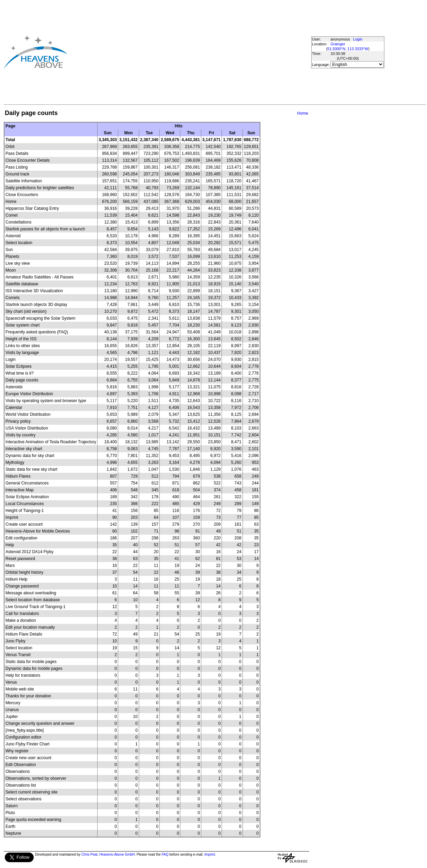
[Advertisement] (171, 52)
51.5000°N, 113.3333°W (348, 49)
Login (358, 39)
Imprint (210, 854)
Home (303, 113)
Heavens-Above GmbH (117, 854)
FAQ (165, 854)
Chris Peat (89, 854)
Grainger (338, 44)
